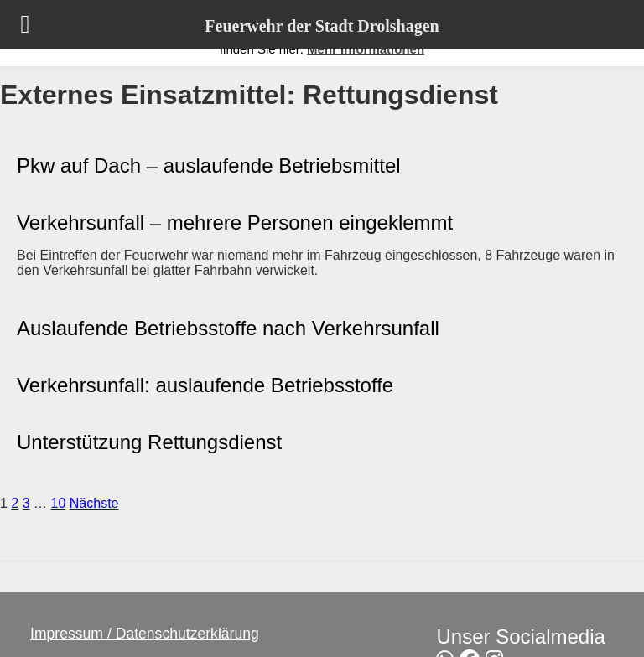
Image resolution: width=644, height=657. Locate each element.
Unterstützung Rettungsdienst (149, 442)
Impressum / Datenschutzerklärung (145, 634)
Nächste (94, 503)
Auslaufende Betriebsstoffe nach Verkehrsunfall (228, 328)
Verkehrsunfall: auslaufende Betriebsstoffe (205, 385)
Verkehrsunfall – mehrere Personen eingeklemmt (235, 222)
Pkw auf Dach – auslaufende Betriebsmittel (209, 166)
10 (59, 503)
